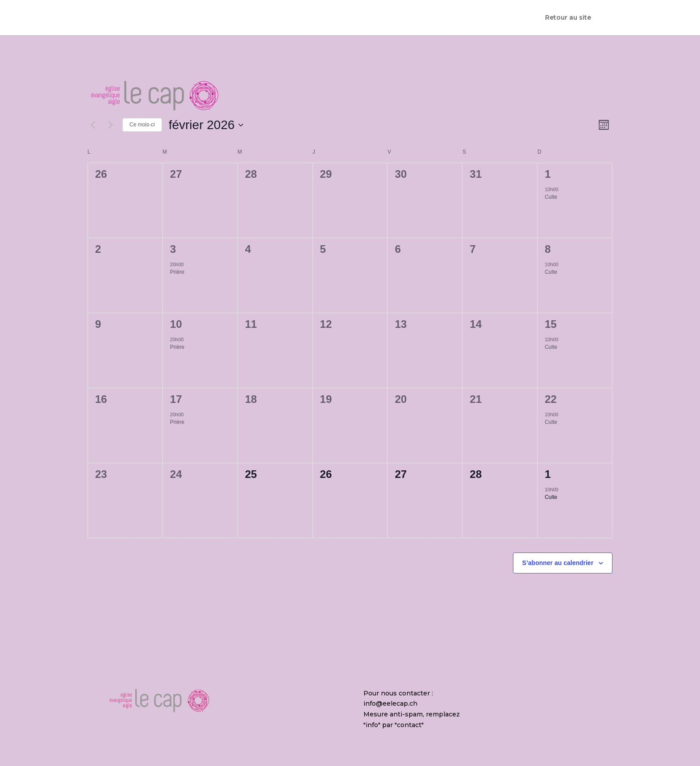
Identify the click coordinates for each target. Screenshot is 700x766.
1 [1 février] (548, 174)
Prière (177, 272)
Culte (551, 197)
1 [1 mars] (548, 474)
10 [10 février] (176, 324)
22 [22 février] (551, 399)
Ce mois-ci (142, 125)
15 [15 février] (551, 324)
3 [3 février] (173, 249)
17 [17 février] (176, 399)
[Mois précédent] (93, 125)
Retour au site (568, 18)
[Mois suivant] (110, 125)
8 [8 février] (548, 249)
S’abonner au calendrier (558, 563)
